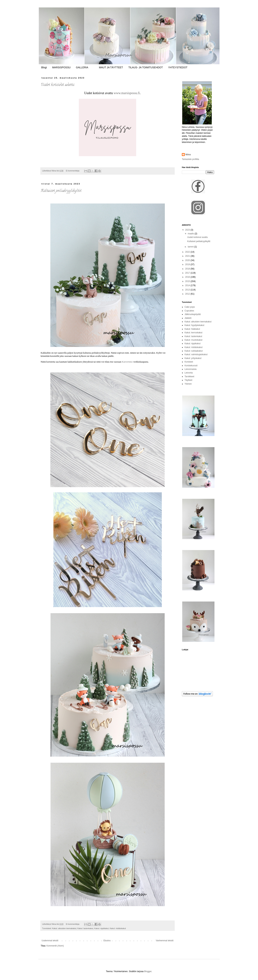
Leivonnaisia (191, 369)
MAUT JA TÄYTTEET (111, 67)
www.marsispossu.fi (127, 93)
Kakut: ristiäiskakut (118, 928)
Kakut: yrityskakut (193, 358)
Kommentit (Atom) (55, 946)
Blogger (148, 971)
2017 (188, 273)
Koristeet (189, 362)
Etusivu (107, 941)
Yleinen (188, 384)
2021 (188, 256)
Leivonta (189, 373)
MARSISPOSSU (61, 67)
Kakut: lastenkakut (85, 928)
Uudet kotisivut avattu (57, 85)
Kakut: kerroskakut (193, 333)
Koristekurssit (191, 366)
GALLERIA (82, 67)
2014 (188, 285)
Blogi (44, 67)
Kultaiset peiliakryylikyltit (61, 191)
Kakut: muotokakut (193, 340)
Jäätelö (188, 318)
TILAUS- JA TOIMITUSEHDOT (145, 67)
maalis (191, 234)
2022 (188, 252)
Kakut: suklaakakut (194, 351)
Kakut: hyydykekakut (194, 325)
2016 (188, 277)
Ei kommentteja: (73, 171)
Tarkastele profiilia (190, 159)
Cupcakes (189, 311)
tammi (191, 247)
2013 (188, 290)
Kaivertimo (127, 362)
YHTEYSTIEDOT (178, 67)
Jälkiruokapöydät (193, 314)
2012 (188, 294)
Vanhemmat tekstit (165, 941)
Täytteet (188, 380)
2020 (188, 260)
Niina (188, 155)
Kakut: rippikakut (101, 928)
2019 (188, 264)
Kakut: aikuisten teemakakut (64, 928)
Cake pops (190, 307)
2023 (188, 230)
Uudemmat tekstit (50, 941)
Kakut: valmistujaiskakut (196, 354)
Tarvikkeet (189, 377)
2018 (188, 269)
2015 (188, 281)
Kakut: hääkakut (192, 329)
